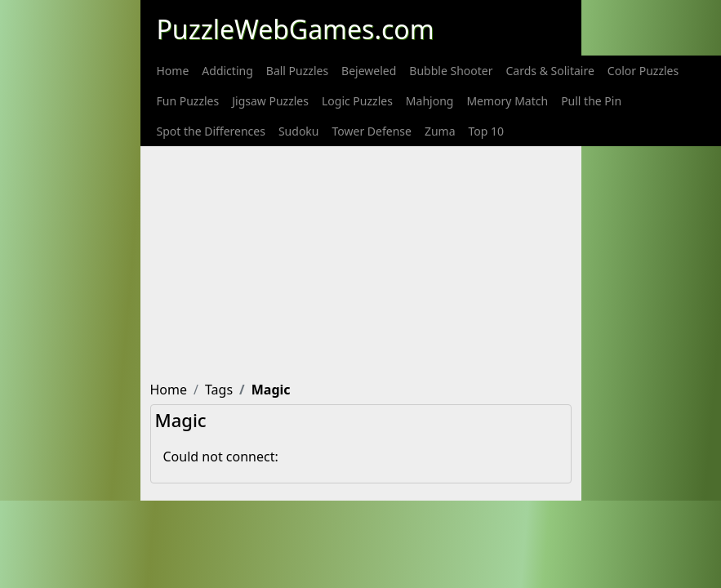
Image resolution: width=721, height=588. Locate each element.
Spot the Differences (211, 131)
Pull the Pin (591, 101)
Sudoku (299, 131)
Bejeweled (369, 71)
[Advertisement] (434, 261)
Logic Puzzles (357, 101)
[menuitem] (173, 71)
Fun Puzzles (188, 101)
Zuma (440, 131)
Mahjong (430, 101)
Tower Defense (371, 131)
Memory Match (507, 101)
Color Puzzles (643, 71)
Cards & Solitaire (550, 71)
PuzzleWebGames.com (296, 29)
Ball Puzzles (297, 71)
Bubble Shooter (451, 71)
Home (173, 71)
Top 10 (487, 131)
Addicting (227, 71)
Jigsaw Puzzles (270, 101)
